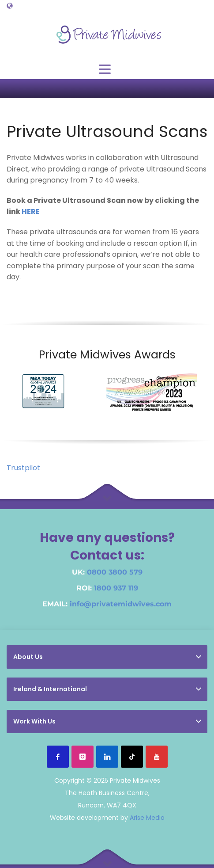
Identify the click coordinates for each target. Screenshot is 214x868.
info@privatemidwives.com (121, 604)
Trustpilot (23, 468)
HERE (31, 211)
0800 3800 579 (115, 572)
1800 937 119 (116, 588)
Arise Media (147, 818)
